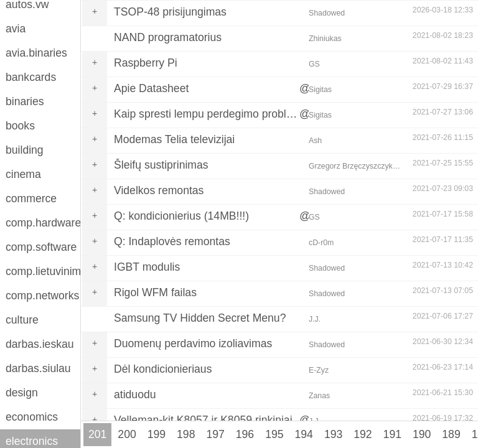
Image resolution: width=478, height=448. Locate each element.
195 (274, 434)
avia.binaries (36, 53)
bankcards (31, 77)
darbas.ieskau (40, 344)
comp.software (41, 247)
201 (97, 434)
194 (304, 434)
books (20, 126)
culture (22, 320)
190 (422, 434)
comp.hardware (43, 223)
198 (186, 434)
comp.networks (42, 296)
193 (333, 434)
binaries (25, 101)
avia (16, 29)
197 (215, 434)
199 (157, 434)
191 (392, 434)
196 (245, 434)
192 (363, 434)
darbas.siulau (38, 368)
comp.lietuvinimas (43, 271)
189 (451, 434)
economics (32, 417)
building (25, 150)
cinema (23, 174)
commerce (31, 198)
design (22, 393)
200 (127, 434)
